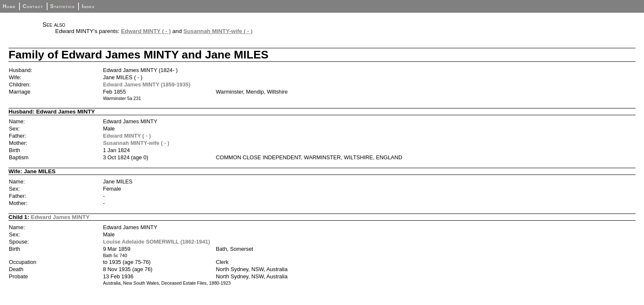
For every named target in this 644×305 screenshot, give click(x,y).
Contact (33, 6)
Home (9, 6)
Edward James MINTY (60, 217)
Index (88, 6)
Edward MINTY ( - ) (146, 31)
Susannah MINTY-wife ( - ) (218, 31)
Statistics (62, 6)
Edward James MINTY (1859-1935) (147, 85)
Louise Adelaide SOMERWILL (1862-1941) (157, 242)
